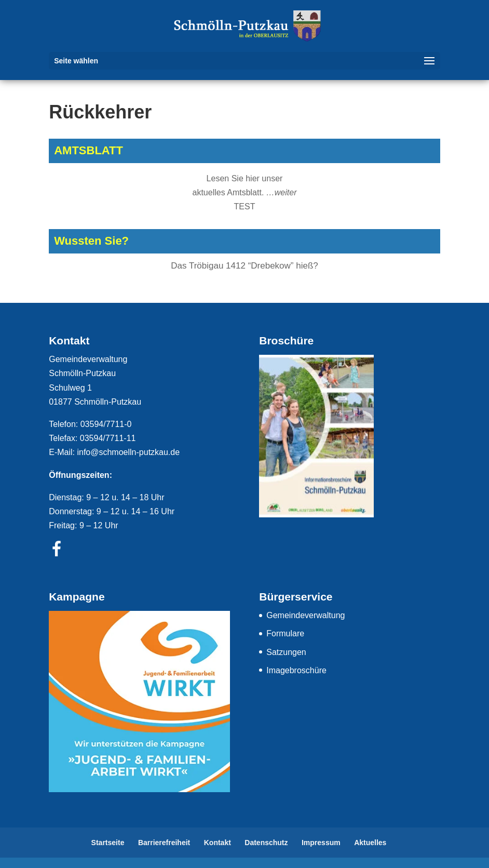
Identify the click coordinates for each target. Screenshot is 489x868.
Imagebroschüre (296, 670)
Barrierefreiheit (164, 843)
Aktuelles (370, 843)
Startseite (108, 843)
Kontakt (218, 843)
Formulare (285, 633)
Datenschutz (266, 843)
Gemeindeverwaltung (305, 615)
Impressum (321, 843)
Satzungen (286, 652)
